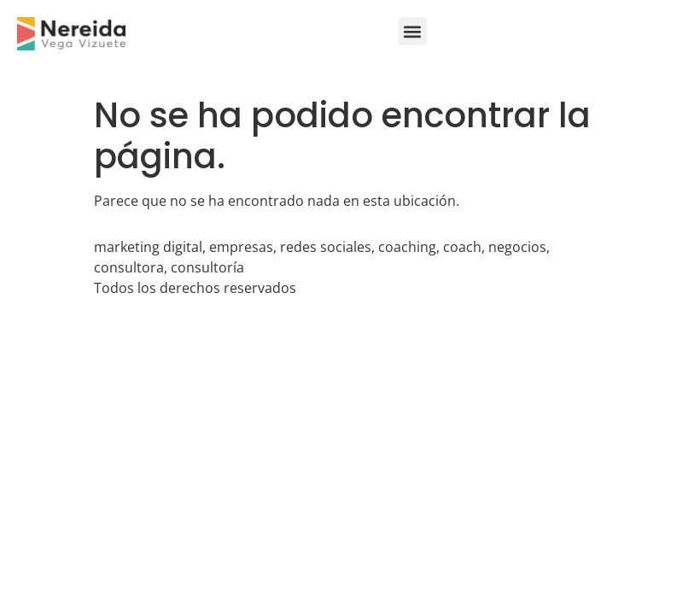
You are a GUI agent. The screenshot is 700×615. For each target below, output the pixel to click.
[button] (413, 31)
